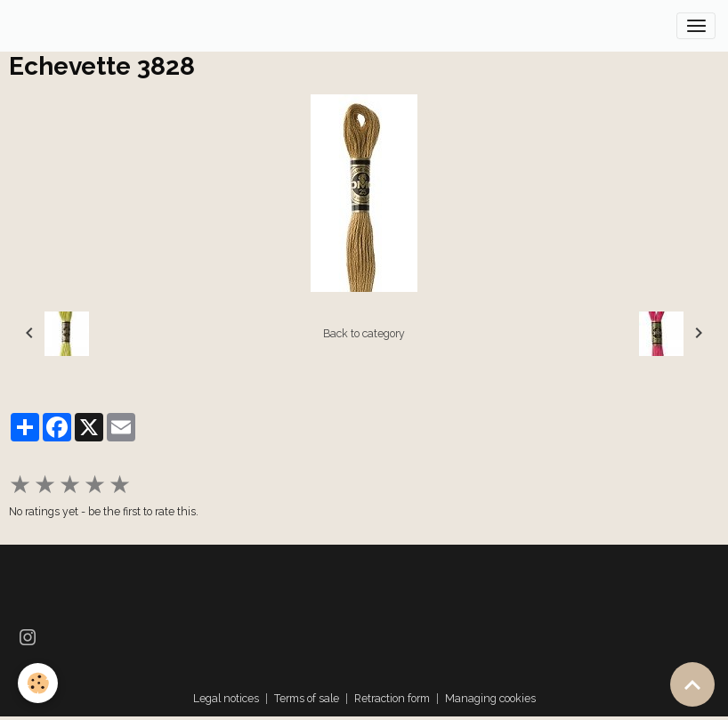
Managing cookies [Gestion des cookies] (490, 698)
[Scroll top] (692, 684)
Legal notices (226, 698)
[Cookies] (38, 683)
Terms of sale (307, 698)
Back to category (364, 333)
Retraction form (392, 698)
